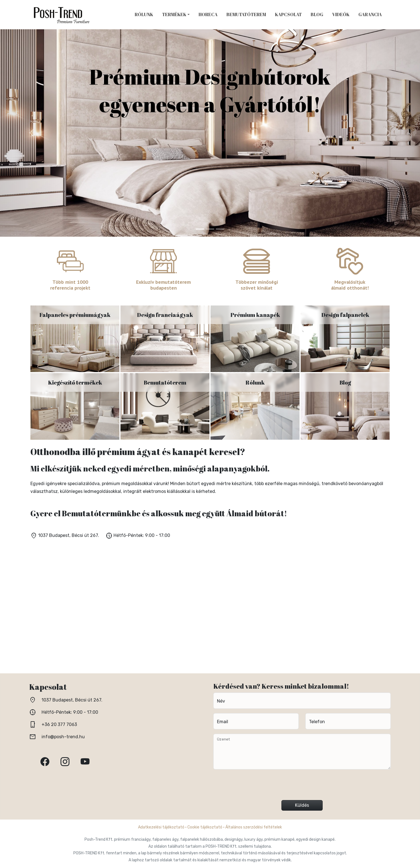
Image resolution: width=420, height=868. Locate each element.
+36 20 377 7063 (59, 724)
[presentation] (302, 787)
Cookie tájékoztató (205, 827)
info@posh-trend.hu (63, 737)
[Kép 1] (200, 229)
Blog (317, 14)
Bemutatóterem (246, 14)
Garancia (370, 14)
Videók (341, 14)
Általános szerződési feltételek (254, 827)
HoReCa (208, 14)
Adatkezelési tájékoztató (161, 827)
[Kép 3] (220, 229)
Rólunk (144, 14)
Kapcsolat (288, 14)
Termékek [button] (174, 14)
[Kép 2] (210, 229)
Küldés (302, 805)
